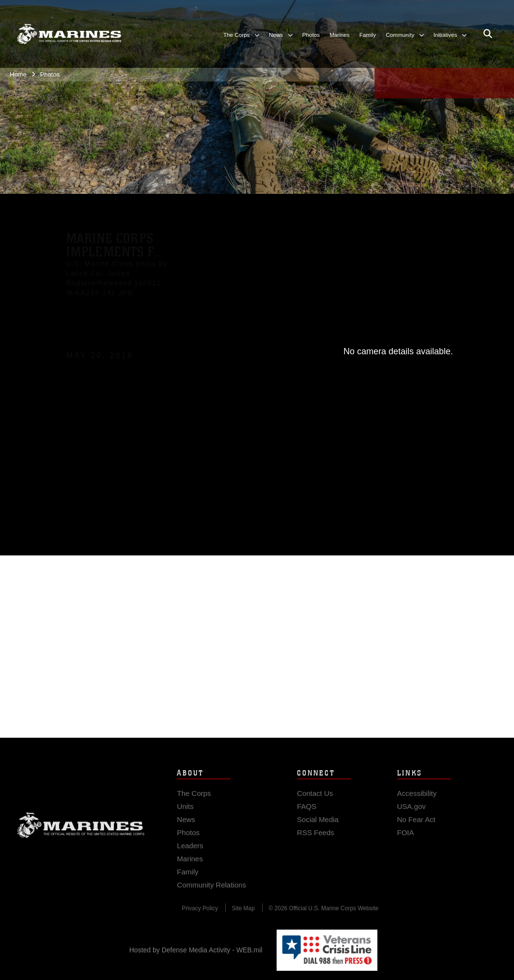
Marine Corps (81, 830)
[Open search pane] (488, 34)
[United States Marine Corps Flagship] (69, 34)
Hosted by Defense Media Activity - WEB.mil (196, 950)
